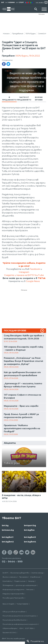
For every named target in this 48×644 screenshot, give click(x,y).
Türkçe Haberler (22, 604)
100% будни (31, 34)
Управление (35, 577)
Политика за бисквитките (14, 620)
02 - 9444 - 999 (12, 562)
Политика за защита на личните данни (19, 616)
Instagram (24, 272)
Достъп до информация (26, 585)
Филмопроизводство (20, 573)
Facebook (35, 269)
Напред (31, 581)
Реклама (42, 14)
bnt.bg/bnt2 (8, 542)
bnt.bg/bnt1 (8, 537)
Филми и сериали (10, 577)
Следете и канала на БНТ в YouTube (24, 275)
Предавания (18, 34)
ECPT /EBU (29, 628)
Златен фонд (37, 573)
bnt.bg (5, 525)
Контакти (7, 581)
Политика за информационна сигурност (20, 624)
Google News (33, 281)
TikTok (42, 278)
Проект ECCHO (9, 633)
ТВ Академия (8, 585)
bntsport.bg (30, 525)
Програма (23, 577)
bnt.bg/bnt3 (30, 537)
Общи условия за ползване (14, 612)
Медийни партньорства (13, 594)
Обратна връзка (10, 628)
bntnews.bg (8, 530)
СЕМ (21, 628)
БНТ (3, 2)
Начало (6, 34)
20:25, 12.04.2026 (10, 501)
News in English (8, 604)
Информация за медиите (13, 589)
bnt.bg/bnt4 (30, 542)
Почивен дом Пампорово (13, 598)
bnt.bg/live (29, 530)
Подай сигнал (20, 581)
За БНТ (5, 573)
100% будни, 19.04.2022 (28, 56)
